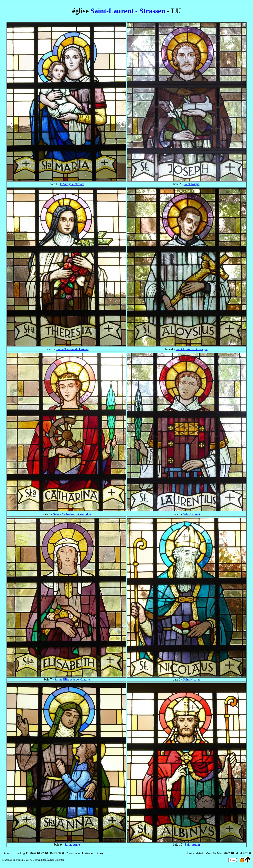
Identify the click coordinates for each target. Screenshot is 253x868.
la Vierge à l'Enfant (72, 184)
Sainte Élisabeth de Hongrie (72, 679)
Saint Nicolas (192, 679)
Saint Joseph (192, 184)
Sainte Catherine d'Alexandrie (72, 514)
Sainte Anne (72, 845)
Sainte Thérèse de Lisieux (72, 349)
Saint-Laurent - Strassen (128, 11)
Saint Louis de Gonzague (191, 349)
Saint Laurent (192, 514)
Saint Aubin (192, 845)
